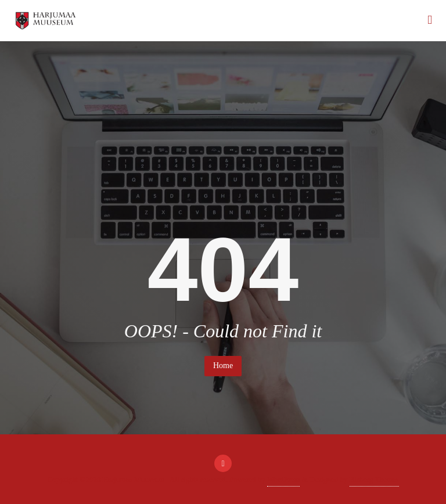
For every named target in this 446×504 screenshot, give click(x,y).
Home (223, 366)
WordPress (283, 479)
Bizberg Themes (374, 479)
